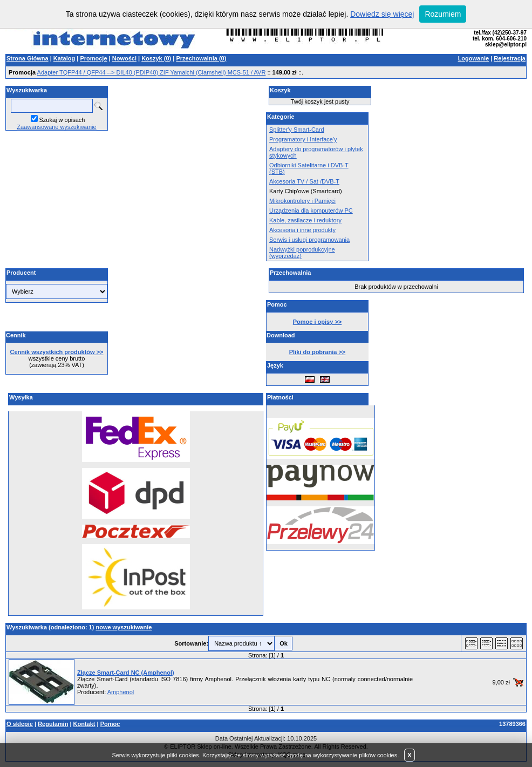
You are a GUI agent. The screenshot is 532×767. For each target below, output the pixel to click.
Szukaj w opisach (62, 120)
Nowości (124, 58)
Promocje (93, 58)
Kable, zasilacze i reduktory (305, 220)
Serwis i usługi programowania (309, 240)
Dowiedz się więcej (382, 14)
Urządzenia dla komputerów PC (311, 211)
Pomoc (110, 724)
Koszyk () (156, 58)
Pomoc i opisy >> (317, 322)
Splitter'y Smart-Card (297, 130)
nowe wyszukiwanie (124, 627)
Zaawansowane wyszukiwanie (56, 127)
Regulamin (53, 724)
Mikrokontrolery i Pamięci (302, 201)
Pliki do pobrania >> (318, 352)
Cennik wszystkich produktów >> (57, 352)
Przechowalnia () (201, 58)
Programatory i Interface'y (303, 139)
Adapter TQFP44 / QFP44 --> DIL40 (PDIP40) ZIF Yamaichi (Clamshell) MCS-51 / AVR (152, 72)
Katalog (64, 58)
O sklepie (20, 724)
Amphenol (121, 692)
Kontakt (84, 724)
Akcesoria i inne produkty (302, 230)
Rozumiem (443, 14)
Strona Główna (28, 58)
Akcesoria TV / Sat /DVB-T (304, 181)
